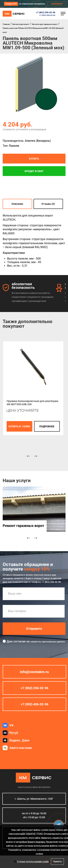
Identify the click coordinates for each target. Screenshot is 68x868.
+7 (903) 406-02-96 (47, 15)
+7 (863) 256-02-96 (46, 12)
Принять (57, 862)
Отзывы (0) (48, 204)
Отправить (34, 629)
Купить (34, 159)
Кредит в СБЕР (34, 171)
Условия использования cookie (33, 862)
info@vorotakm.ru (34, 672)
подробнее (47, 426)
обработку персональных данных (48, 642)
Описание (17, 204)
